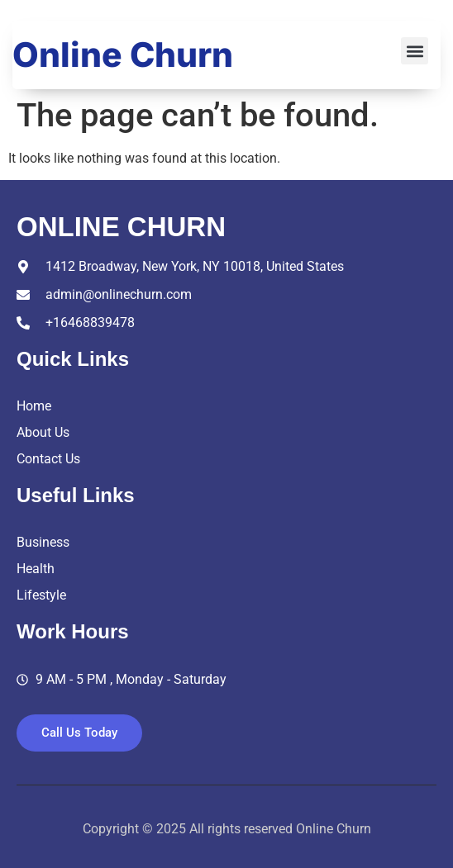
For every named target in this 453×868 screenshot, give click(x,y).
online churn (121, 227)
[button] (415, 51)
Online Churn (123, 55)
